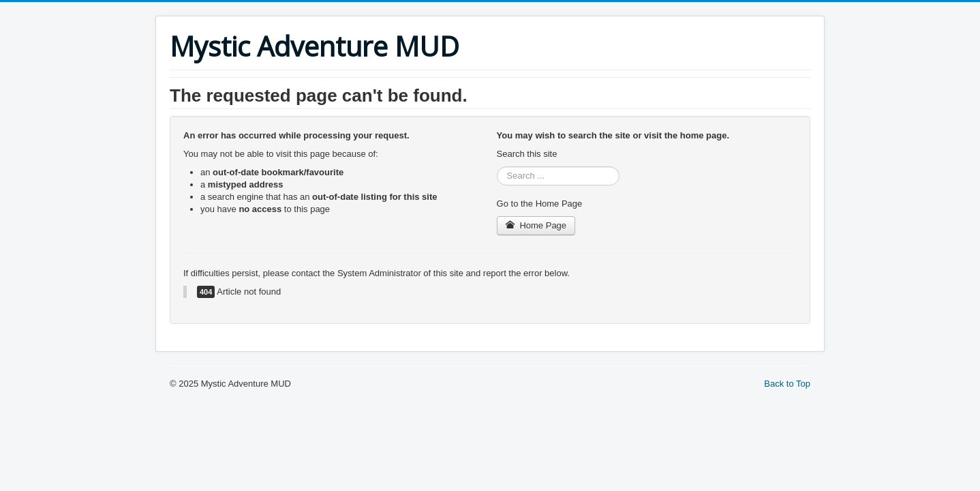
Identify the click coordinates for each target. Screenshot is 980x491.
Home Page (536, 225)
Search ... (497, 167)
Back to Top (787, 384)
